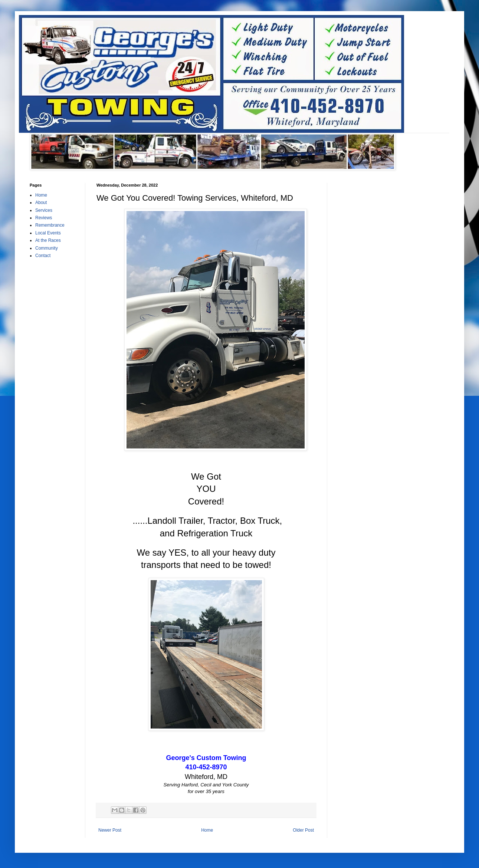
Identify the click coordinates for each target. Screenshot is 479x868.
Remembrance (50, 225)
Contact (43, 256)
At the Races (48, 240)
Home (207, 830)
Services (44, 210)
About (41, 203)
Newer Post (110, 830)
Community (47, 248)
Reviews (44, 218)
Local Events (48, 233)
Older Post (303, 830)
